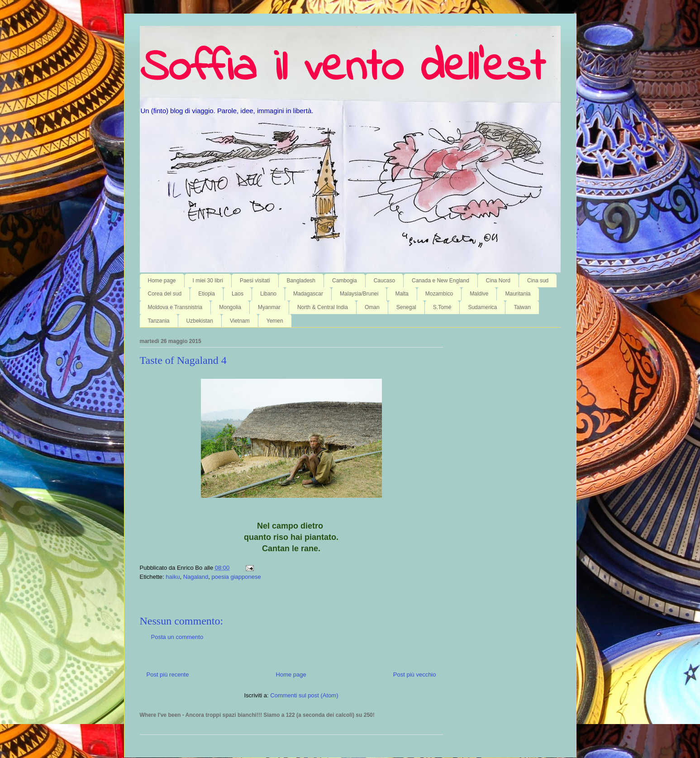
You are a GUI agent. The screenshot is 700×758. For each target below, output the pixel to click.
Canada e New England (440, 281)
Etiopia (207, 294)
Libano (268, 294)
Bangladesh (301, 281)
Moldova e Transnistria (175, 307)
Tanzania (159, 321)
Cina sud (538, 281)
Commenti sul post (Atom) (304, 695)
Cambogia (345, 281)
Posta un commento (177, 637)
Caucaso (384, 281)
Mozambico (439, 294)
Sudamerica (482, 307)
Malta (402, 294)
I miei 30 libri (208, 281)
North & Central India (323, 307)
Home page (162, 281)
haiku (173, 577)
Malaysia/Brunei (359, 294)
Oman (372, 307)
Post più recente (168, 675)
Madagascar (308, 294)
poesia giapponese (236, 577)
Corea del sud (165, 294)
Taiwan (522, 307)
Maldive (479, 294)
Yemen (275, 321)
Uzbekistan (200, 321)
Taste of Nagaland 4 (183, 360)
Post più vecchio (415, 675)
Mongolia (230, 307)
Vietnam (240, 321)
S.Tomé (442, 307)
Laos (238, 294)
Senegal (406, 307)
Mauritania (518, 294)
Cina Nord (498, 281)
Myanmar (269, 307)
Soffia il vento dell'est (342, 69)
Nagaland (196, 577)
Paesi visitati (255, 281)
